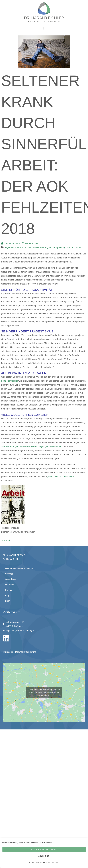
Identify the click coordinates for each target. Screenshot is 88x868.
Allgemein (9, 247)
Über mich (10, 585)
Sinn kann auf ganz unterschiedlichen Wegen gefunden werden (31, 446)
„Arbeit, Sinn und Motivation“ (61, 476)
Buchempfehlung (57, 247)
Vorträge (9, 574)
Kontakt (9, 590)
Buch (8, 601)
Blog (7, 595)
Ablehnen (44, 856)
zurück (6, 540)
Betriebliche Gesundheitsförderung (32, 247)
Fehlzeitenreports (10, 381)
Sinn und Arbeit (74, 247)
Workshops (11, 579)
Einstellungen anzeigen (44, 862)
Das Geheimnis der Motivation (20, 568)
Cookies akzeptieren (44, 849)
